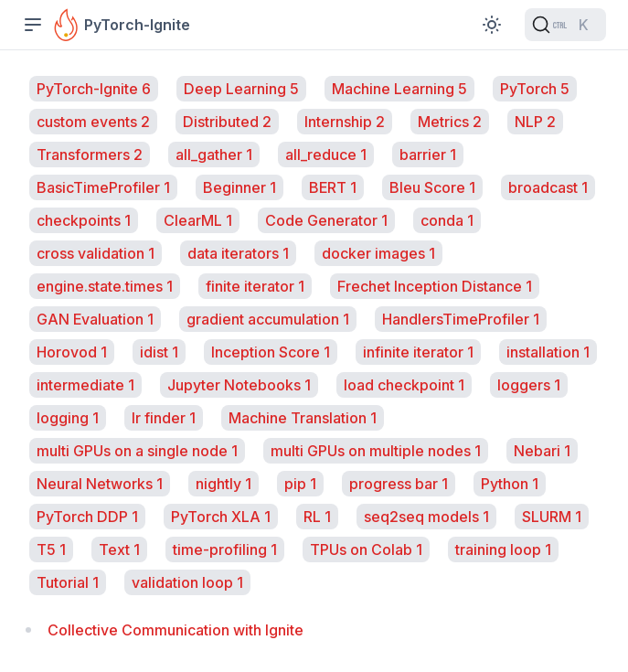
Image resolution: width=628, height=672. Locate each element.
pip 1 (300, 484)
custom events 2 (93, 122)
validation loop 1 (187, 582)
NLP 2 (535, 122)
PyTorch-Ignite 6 (94, 89)
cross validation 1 (96, 253)
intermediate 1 (85, 385)
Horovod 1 (72, 352)
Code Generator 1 (326, 220)
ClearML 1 (198, 220)
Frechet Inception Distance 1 (435, 286)
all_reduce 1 (326, 155)
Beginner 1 (239, 187)
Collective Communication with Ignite (176, 630)
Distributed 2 (227, 122)
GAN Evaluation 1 (95, 319)
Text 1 (119, 549)
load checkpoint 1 (404, 385)
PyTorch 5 (535, 89)
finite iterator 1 (255, 286)
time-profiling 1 (225, 549)
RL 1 (317, 517)
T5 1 (51, 549)
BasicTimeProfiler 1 (103, 187)
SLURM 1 (552, 517)
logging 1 (68, 418)
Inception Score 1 (271, 352)
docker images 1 (378, 253)
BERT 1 (333, 187)
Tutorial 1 (68, 582)
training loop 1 (503, 549)
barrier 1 (428, 155)
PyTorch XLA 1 (221, 517)
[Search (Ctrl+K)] (565, 25)
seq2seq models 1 (426, 517)
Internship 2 (345, 122)
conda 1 (447, 220)
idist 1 (159, 352)
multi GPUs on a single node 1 (137, 451)
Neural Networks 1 (100, 484)
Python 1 (510, 484)
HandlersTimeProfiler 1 (461, 319)
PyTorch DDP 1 (87, 517)
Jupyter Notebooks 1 (239, 385)
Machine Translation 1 (303, 418)
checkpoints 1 (84, 220)
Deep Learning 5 (241, 89)
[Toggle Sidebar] (33, 25)
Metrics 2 (450, 122)
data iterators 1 (238, 253)
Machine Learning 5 (399, 89)
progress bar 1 (399, 484)
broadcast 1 (548, 187)
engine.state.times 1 (105, 286)
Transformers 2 (90, 155)
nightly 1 (224, 484)
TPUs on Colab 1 (366, 549)
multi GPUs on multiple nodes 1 (376, 451)
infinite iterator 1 (418, 352)
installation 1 (548, 352)
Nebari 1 (542, 451)
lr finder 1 (164, 418)
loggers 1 (529, 385)
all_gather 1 (214, 155)
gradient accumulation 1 (268, 319)
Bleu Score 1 (432, 187)
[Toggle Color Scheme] (492, 25)
